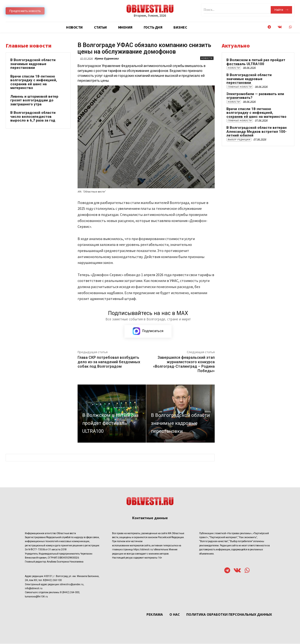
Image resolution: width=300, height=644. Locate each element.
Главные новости (240, 87)
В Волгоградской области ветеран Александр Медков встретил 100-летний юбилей (257, 131)
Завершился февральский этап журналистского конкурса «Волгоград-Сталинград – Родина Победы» (184, 365)
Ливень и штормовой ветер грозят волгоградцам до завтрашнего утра (34, 100)
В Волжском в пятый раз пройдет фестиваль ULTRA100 (256, 62)
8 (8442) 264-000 (70, 593)
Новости (207, 58)
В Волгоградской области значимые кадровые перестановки (33, 64)
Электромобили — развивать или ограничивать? (255, 96)
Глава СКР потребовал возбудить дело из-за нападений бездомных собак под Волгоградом (109, 362)
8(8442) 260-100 (52, 580)
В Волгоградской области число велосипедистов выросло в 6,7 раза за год (33, 117)
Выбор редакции (239, 139)
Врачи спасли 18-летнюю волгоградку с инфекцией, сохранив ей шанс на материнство (34, 82)
